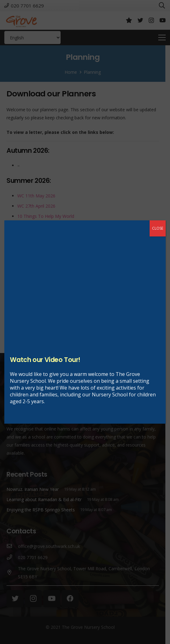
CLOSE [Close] (158, 228)
